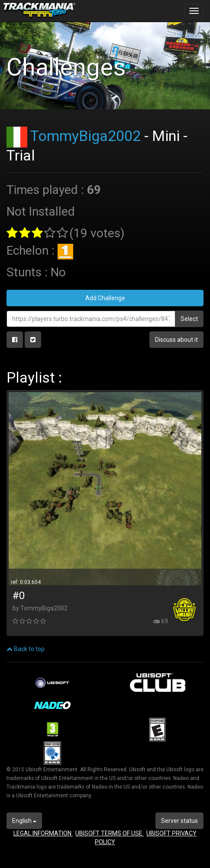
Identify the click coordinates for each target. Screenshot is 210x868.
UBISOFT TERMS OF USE (110, 833)
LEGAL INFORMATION (43, 833)
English (24, 821)
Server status (179, 821)
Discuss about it (176, 340)
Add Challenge (105, 298)
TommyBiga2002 (86, 136)
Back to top (26, 649)
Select (189, 319)
